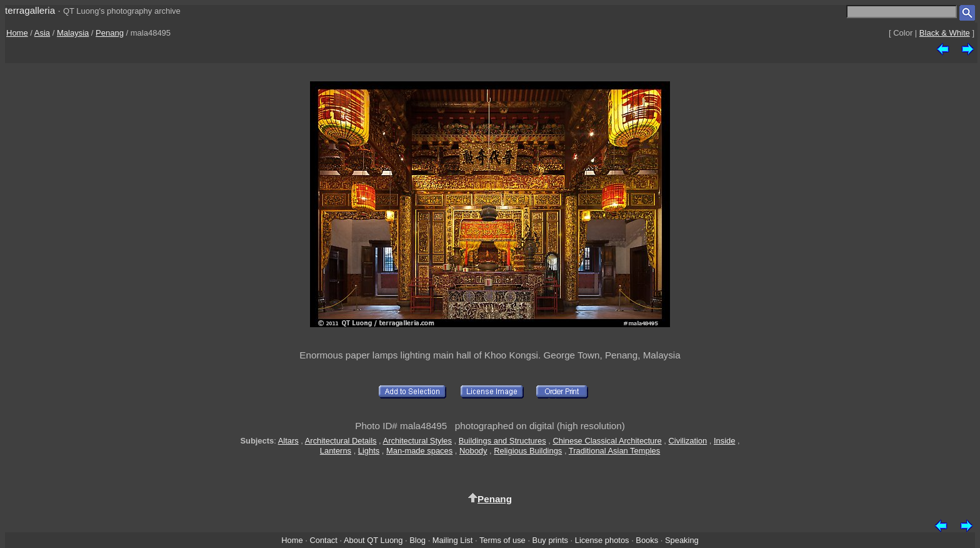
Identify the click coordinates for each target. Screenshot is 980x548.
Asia (42, 33)
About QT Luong (373, 540)
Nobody (473, 451)
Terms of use (502, 540)
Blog (417, 540)
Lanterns (336, 451)
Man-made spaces (419, 451)
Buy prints (550, 540)
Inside (724, 441)
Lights (369, 451)
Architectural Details (341, 441)
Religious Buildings (528, 451)
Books (647, 540)
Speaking (682, 540)
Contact (323, 540)
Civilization (688, 441)
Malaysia (73, 33)
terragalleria (30, 10)
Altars (288, 441)
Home (17, 33)
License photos (602, 540)
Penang (110, 33)
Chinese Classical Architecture (607, 441)
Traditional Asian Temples (614, 451)
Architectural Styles (417, 441)
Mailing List (453, 540)
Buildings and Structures (502, 441)
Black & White (945, 33)
